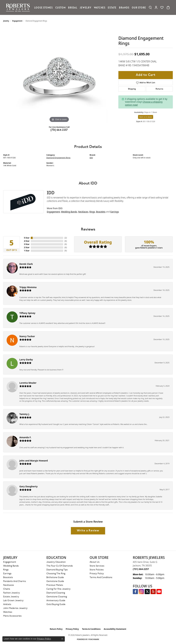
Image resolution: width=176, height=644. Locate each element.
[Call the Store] (141, 569)
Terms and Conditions (101, 578)
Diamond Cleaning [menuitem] (56, 593)
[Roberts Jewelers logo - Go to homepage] (19, 7)
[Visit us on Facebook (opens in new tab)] (135, 592)
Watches (100, 8)
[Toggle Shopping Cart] (168, 8)
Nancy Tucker (27, 336)
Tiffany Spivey (27, 313)
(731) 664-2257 (59, 130)
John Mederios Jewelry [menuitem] (15, 608)
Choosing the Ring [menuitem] (56, 574)
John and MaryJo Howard (34, 461)
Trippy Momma (28, 287)
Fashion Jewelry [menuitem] (12, 593)
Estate (112, 8)
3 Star (27, 244)
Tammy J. (25, 414)
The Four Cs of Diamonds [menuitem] (60, 566)
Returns (160, 89)
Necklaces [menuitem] (9, 585)
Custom (60, 8)
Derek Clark (26, 264)
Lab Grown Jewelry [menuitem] (13, 601)
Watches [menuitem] (8, 612)
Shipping (132, 89)
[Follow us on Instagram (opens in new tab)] (141, 592)
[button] (150, 8)
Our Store (139, 8)
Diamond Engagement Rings (58, 158)
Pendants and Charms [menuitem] (15, 581)
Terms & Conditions (91, 629)
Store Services (97, 566)
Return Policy (56, 629)
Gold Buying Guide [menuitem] (56, 604)
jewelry (6, 21)
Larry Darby (26, 360)
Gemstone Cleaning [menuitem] (57, 597)
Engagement (17, 21)
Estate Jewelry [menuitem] (11, 597)
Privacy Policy (97, 574)
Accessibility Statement (115, 629)
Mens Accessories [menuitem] (12, 616)
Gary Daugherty (28, 486)
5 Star (27, 238)
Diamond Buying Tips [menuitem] (57, 570)
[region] (59, 75)
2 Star (27, 247)
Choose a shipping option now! (144, 103)
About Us (95, 562)
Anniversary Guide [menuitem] (56, 601)
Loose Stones (43, 8)
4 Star (27, 241)
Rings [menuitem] (6, 570)
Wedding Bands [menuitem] (11, 566)
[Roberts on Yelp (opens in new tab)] (153, 592)
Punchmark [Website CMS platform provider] (94, 639)
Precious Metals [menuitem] (55, 585)
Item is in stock (146, 117)
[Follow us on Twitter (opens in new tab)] (147, 592)
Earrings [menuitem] (7, 574)
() (66, 238)
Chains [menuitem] (7, 589)
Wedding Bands (69, 212)
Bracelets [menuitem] (8, 578)
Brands (124, 8)
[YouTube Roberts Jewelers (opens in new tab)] (159, 592)
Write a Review (88, 531)
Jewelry (86, 8)
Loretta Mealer (28, 383)
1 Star (27, 251)
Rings (92, 212)
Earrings (115, 212)
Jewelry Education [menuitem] (56, 562)
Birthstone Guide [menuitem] (55, 578)
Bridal (73, 8)
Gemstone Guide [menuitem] (55, 581)
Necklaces (83, 212)
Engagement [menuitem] (10, 562)
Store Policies (97, 570)
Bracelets (101, 212)
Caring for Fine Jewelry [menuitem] (58, 589)
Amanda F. (25, 437)
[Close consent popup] (62, 639)
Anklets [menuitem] (7, 604)
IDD (91, 158)
